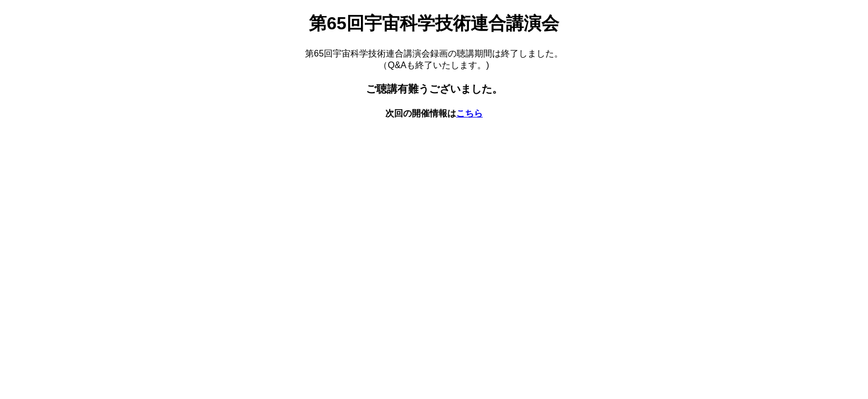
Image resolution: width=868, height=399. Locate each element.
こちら (469, 113)
